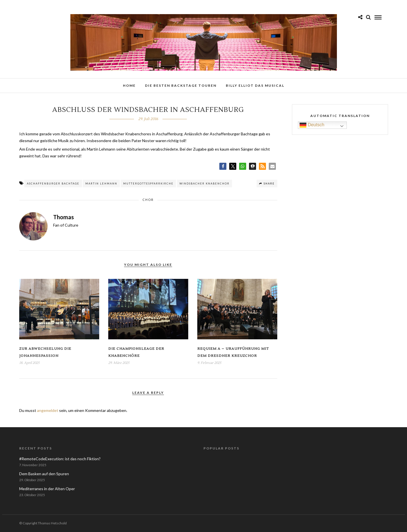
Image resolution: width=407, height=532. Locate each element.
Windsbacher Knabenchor (204, 184)
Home (129, 85)
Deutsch (312, 125)
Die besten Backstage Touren (181, 85)
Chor (148, 200)
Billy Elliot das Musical (255, 85)
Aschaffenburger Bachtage (53, 184)
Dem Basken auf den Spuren (44, 474)
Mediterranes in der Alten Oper (47, 489)
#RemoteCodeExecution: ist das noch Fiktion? (60, 459)
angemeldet (48, 410)
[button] (223, 166)
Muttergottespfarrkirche (148, 184)
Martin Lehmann (101, 184)
